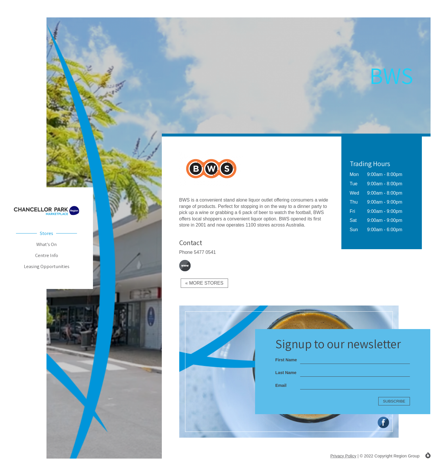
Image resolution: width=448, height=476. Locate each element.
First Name (286, 360)
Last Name (286, 373)
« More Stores (204, 283)
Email (281, 385)
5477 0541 (205, 252)
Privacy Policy (343, 456)
